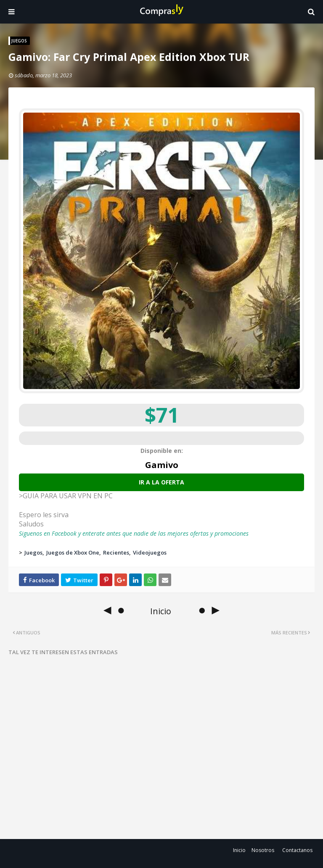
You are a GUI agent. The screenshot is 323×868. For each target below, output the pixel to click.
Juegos (33, 552)
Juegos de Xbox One (73, 552)
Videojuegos (150, 552)
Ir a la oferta (161, 482)
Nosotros (263, 850)
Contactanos (297, 850)
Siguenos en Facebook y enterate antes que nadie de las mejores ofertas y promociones (134, 533)
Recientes (116, 552)
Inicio (239, 850)
